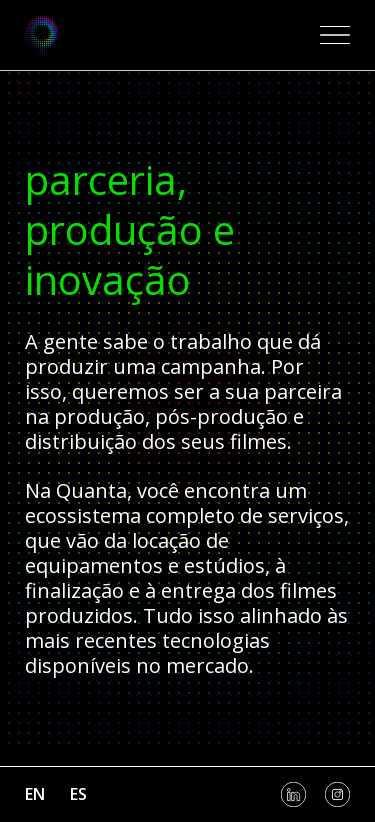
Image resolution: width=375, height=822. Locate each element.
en (35, 794)
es (78, 794)
